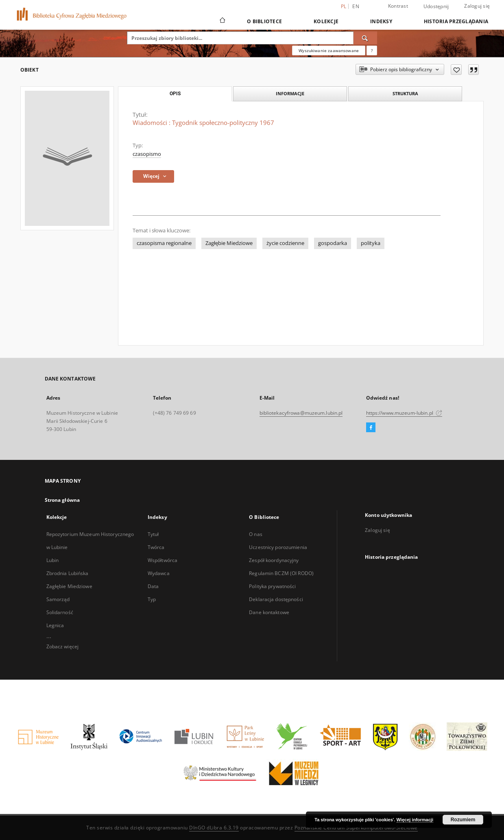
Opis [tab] (175, 94)
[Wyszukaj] (365, 38)
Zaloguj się (477, 6)
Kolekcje (326, 21)
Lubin (53, 560)
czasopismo (147, 154)
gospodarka (333, 243)
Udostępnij (436, 7)
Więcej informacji (415, 820)
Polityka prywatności (272, 586)
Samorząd (58, 599)
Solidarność (60, 612)
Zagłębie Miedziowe (229, 243)
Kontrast (398, 6)
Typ (152, 599)
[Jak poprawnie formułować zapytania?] (372, 50)
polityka (371, 243)
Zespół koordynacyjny (274, 560)
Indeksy (381, 21)
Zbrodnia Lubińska (68, 573)
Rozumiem (463, 820)
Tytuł (153, 534)
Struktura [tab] (405, 93)
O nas (256, 534)
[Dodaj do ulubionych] (456, 70)
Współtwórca (163, 560)
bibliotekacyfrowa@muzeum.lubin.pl (301, 413)
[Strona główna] (222, 21)
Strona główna (62, 500)
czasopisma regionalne (164, 243)
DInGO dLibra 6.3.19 (214, 828)
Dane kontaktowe (269, 612)
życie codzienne (285, 243)
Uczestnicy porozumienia (278, 547)
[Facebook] (371, 428)
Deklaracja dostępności (276, 599)
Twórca (156, 547)
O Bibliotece (264, 21)
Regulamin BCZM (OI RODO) (281, 573)
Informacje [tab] (290, 93)
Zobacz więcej (63, 646)
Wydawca (159, 573)
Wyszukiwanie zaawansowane (329, 50)
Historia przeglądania (456, 21)
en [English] (356, 6)
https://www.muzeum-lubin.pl (404, 413)
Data (153, 586)
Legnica (55, 625)
